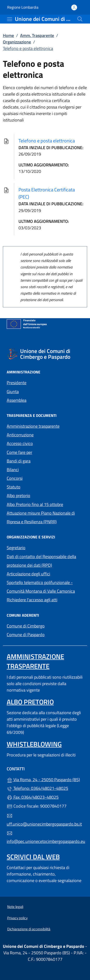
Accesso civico (20, 443)
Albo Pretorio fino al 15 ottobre (35, 504)
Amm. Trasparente (37, 35)
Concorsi (15, 478)
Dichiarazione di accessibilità (29, 929)
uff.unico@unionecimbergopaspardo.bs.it (44, 820)
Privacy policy (17, 918)
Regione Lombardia (23, 7)
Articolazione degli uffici (28, 574)
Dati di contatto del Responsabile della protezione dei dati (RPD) (41, 561)
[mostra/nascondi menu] (10, 19)
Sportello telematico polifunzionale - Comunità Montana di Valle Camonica (41, 587)
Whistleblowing (34, 744)
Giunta (13, 392)
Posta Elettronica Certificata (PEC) (47, 193)
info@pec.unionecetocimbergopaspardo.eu (45, 838)
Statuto (14, 487)
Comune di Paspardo (45, 634)
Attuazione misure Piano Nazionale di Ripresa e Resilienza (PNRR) (41, 517)
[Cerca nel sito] (80, 19)
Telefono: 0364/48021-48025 (37, 788)
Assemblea (17, 400)
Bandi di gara (19, 461)
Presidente (17, 383)
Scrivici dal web (33, 857)
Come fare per (19, 452)
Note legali (15, 907)
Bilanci (13, 470)
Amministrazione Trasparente (35, 661)
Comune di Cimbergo (45, 625)
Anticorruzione (20, 435)
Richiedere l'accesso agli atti (32, 600)
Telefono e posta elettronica (47, 141)
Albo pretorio (41, 495)
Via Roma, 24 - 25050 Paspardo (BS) (45, 779)
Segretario (16, 548)
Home (8, 35)
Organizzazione (17, 42)
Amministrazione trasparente (33, 426)
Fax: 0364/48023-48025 (33, 797)
